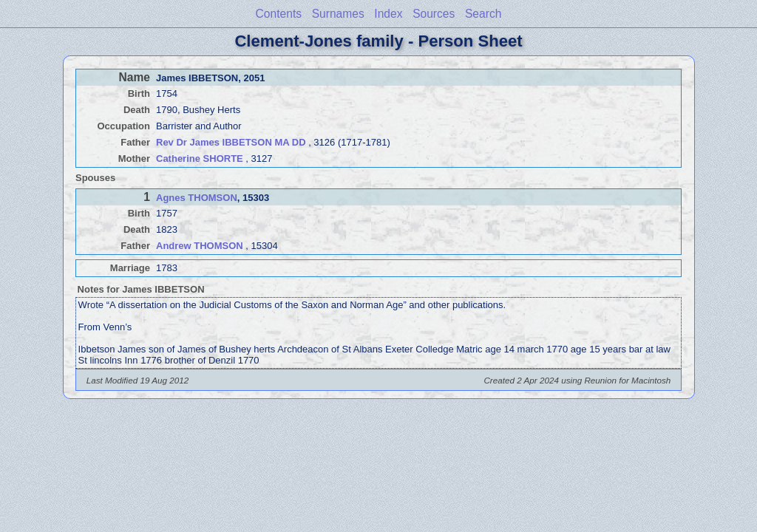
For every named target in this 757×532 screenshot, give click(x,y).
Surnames (338, 14)
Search (483, 14)
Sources (434, 14)
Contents (279, 14)
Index (388, 14)
